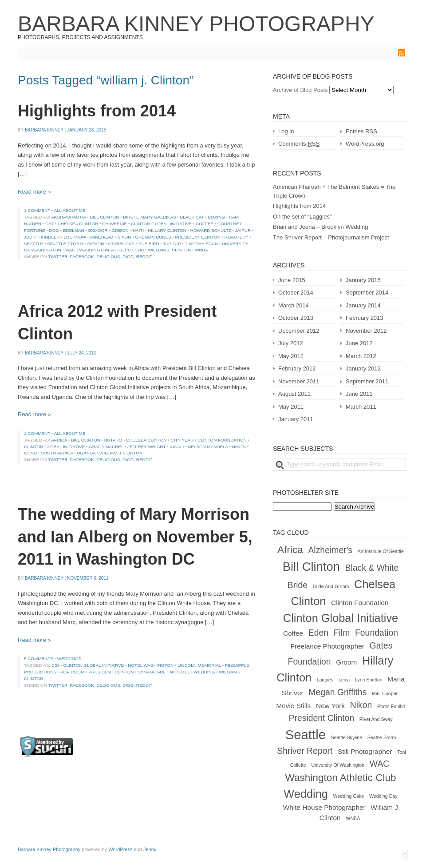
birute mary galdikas (149, 217)
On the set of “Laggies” (302, 217)
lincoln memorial (199, 665)
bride (298, 585)
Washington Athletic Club (112, 250)
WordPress (120, 849)
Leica (344, 680)
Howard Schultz (211, 230)
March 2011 (361, 407)
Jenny (150, 849)
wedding (205, 672)
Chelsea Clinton (78, 224)
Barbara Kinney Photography (196, 24)
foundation (377, 633)
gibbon (120, 230)
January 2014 (363, 305)
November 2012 (366, 331)
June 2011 (359, 394)
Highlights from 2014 (97, 111)
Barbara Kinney (44, 130)
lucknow (75, 237)
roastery (237, 237)
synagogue (152, 672)
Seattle (34, 244)
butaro (113, 440)
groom (346, 662)
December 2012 (299, 331)
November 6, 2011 (88, 578)
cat (49, 224)
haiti (138, 230)
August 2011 (294, 394)
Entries (361, 131)
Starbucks (121, 244)
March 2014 (294, 305)
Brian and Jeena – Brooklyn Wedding (320, 227)
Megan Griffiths (337, 692)
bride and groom (331, 586)
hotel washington (151, 665)
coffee (205, 224)
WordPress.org (365, 144)
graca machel (106, 447)
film (342, 633)
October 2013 (296, 318)
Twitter (58, 257)
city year (182, 440)
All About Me (69, 210)
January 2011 (296, 419)
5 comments (39, 659)
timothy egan (201, 244)
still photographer (365, 751)
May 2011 (291, 407)
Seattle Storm (65, 244)
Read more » (34, 192)
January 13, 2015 (87, 130)
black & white (372, 568)
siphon (95, 244)
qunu (30, 453)
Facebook (82, 257)
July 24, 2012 (81, 353)
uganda (86, 453)
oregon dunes (153, 237)
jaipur (243, 230)
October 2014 (296, 293)
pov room (72, 672)
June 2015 (292, 280)
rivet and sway (376, 719)
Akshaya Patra (68, 217)
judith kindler (42, 237)
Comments (299, 144)
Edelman (74, 230)
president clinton (198, 237)
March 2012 (361, 356)
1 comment (37, 210)
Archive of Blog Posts (300, 90)
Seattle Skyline (347, 737)
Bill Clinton (105, 217)
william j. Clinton (169, 250)
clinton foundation (222, 440)
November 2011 (299, 381)
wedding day (383, 796)
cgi (55, 665)
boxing (217, 217)
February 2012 (297, 368)
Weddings (69, 659)
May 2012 (291, 356)
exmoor (98, 230)
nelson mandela (208, 447)
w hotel (180, 672)
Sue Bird (149, 244)
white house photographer (324, 807)
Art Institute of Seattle (381, 551)
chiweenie (114, 224)
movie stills (293, 706)
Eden (318, 633)
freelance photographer (327, 646)
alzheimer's (330, 550)
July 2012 (291, 343)
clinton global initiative (161, 224)
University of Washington (338, 765)
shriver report (305, 751)
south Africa (57, 453)
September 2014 (367, 293)
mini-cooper (385, 693)
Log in (286, 131)
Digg (128, 257)
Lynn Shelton (369, 680)
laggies (325, 680)
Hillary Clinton (167, 230)
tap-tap (172, 244)
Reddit (144, 257)
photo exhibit (391, 706)
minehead (102, 237)
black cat (192, 217)
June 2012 (359, 343)
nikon (124, 237)
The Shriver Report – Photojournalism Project (331, 237)
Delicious (108, 257)
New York (330, 706)
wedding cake (349, 796)
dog (54, 230)
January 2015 (363, 280)
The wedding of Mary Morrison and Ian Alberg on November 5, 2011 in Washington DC (135, 537)
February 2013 (365, 318)
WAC (70, 250)
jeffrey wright (146, 447)
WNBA (201, 250)
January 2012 (363, 368)
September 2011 (367, 381)
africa (59, 440)
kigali (177, 447)
